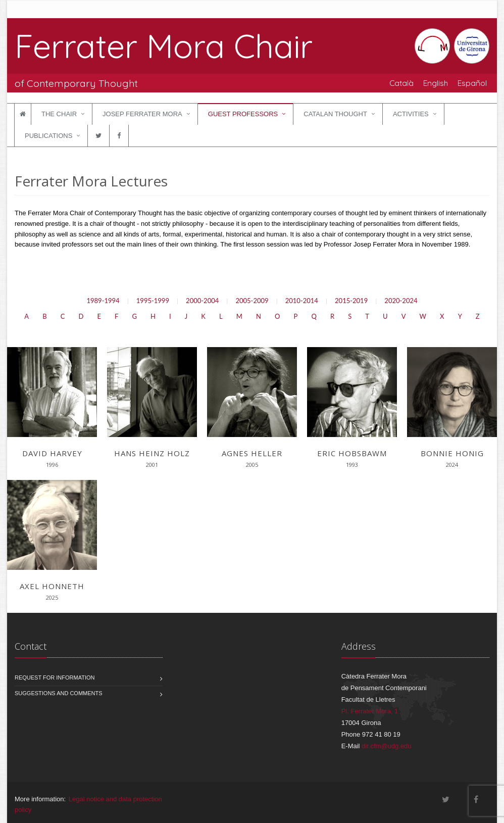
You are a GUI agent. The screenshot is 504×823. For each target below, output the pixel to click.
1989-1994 (103, 301)
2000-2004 (202, 301)
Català (401, 83)
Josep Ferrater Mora (142, 114)
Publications (48, 136)
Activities (411, 114)
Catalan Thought (335, 114)
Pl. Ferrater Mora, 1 (370, 711)
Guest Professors (243, 114)
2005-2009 (252, 301)
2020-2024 (401, 301)
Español (472, 83)
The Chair (59, 114)
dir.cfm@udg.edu (386, 746)
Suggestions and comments (59, 693)
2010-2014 (302, 301)
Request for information (55, 677)
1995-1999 (153, 301)
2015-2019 (351, 301)
